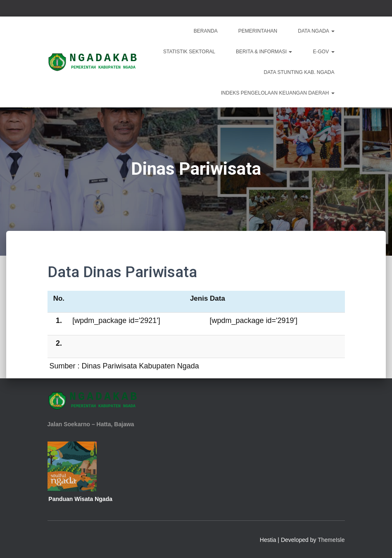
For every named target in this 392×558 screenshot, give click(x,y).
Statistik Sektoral (189, 52)
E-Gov (323, 52)
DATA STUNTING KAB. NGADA (299, 72)
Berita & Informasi (264, 52)
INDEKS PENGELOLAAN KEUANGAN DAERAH (278, 93)
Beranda (206, 31)
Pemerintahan (258, 31)
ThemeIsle (331, 540)
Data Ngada (316, 31)
